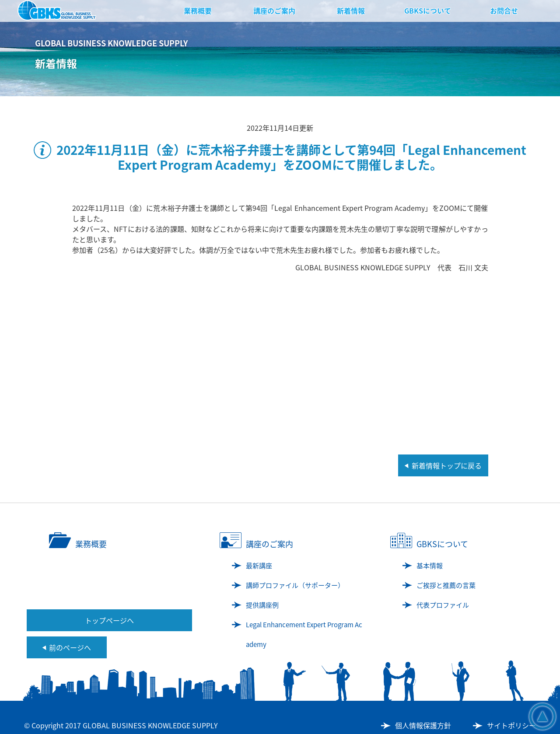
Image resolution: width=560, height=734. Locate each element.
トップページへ (109, 620)
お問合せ (504, 10)
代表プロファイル (443, 605)
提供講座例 (262, 605)
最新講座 (259, 566)
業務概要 (198, 10)
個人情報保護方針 (423, 725)
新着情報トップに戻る (447, 465)
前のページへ (70, 647)
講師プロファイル (295, 585)
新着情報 (351, 10)
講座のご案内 (274, 10)
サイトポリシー (511, 725)
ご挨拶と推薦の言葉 (446, 585)
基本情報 (430, 566)
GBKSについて (428, 10)
